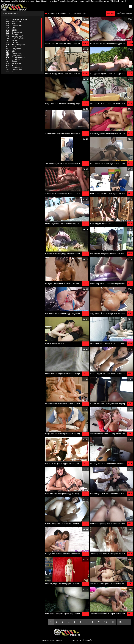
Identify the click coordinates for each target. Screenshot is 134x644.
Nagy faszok (14, 55)
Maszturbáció (14, 36)
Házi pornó (13, 22)
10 (106, 622)
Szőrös (12, 28)
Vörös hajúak (14, 68)
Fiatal (11, 24)
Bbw (11, 51)
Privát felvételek (15, 38)
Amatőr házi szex (65, 1)
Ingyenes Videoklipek (52, 640)
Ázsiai (11, 61)
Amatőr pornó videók (82, 1)
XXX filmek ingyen (118, 1)
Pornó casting (15, 59)
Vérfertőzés (14, 63)
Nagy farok (13, 49)
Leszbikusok (14, 70)
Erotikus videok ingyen (100, 1)
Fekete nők (13, 53)
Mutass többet (80, 14)
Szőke (11, 30)
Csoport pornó (15, 26)
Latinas (12, 42)
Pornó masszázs (16, 57)
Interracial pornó (16, 45)
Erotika (12, 47)
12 (120, 622)
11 (113, 622)
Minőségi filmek (124, 14)
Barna (11, 40)
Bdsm (11, 66)
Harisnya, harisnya (16, 19)
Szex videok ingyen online (47, 1)
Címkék (89, 640)
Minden (111, 14)
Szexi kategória (74, 640)
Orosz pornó (14, 32)
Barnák (12, 34)
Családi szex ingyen (27, 1)
